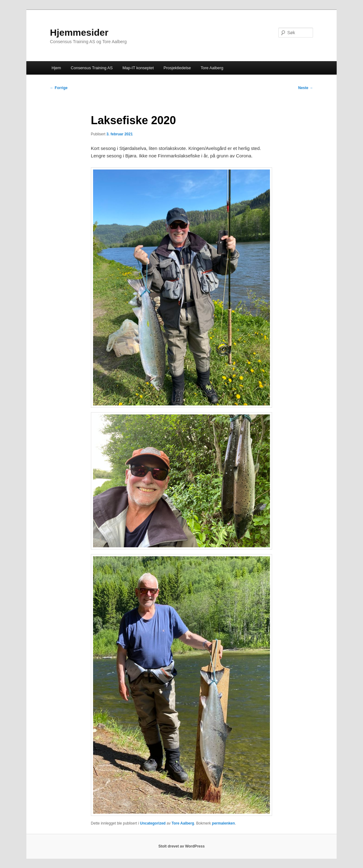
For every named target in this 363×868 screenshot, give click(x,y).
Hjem (56, 68)
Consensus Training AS (92, 68)
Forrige (59, 88)
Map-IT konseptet (138, 68)
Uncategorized (153, 823)
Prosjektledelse (177, 68)
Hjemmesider (79, 32)
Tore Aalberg (212, 68)
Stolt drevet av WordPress (181, 846)
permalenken (223, 823)
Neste (306, 88)
